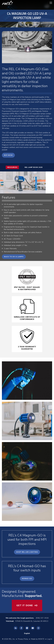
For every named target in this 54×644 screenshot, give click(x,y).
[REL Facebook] (21, 628)
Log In (50, 639)
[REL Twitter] (27, 628)
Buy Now (8, 155)
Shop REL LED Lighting (27, 552)
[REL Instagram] (38, 628)
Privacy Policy (23, 639)
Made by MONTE (38, 639)
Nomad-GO (27, 579)
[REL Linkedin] (16, 628)
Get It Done (25, 605)
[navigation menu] (50, 3)
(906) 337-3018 (42, 618)
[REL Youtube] (33, 628)
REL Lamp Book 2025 (34, 167)
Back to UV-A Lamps (14, 257)
